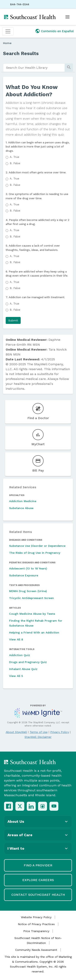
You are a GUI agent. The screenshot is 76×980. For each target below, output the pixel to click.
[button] (13, 320)
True (14, 157)
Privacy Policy (60, 732)
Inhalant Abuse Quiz (23, 669)
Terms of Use (39, 732)
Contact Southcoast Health (38, 895)
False (15, 163)
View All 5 (16, 676)
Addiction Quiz (20, 655)
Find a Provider (38, 865)
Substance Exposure (24, 575)
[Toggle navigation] (8, 31)
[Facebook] (9, 806)
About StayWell (16, 732)
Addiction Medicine (23, 501)
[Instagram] (43, 806)
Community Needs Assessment (36, 950)
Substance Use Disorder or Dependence (37, 546)
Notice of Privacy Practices (36, 924)
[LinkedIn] (31, 806)
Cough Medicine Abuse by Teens (32, 614)
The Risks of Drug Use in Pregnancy (35, 553)
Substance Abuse (21, 508)
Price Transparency (36, 931)
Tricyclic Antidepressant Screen (32, 598)
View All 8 (16, 639)
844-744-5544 (20, 4)
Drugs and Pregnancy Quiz (28, 662)
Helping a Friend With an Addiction (34, 632)
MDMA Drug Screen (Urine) (28, 591)
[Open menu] (67, 17)
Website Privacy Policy (36, 917)
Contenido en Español (57, 31)
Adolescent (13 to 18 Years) (28, 568)
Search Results (21, 53)
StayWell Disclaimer (38, 737)
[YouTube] (54, 806)
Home (7, 43)
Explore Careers (38, 880)
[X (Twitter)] (20, 806)
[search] (34, 68)
